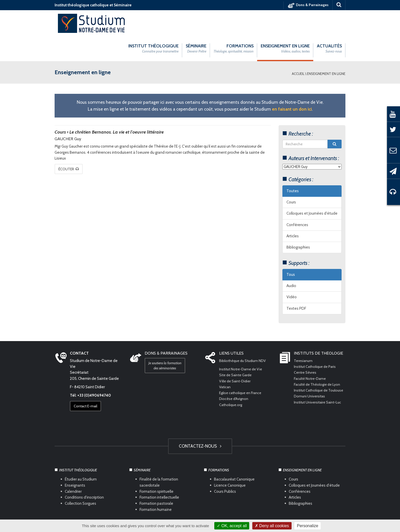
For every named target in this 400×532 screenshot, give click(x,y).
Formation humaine (156, 484)
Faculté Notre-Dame (311, 353)
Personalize (308, 526)
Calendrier (73, 466)
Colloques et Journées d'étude (312, 188)
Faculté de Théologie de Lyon (319, 359)
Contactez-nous (200, 421)
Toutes (293, 165)
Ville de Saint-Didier (236, 356)
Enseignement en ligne (326, 48)
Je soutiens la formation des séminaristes (167, 340)
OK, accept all (232, 526)
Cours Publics (225, 466)
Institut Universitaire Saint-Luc (319, 383)
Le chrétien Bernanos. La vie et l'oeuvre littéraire (117, 107)
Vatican (225, 361)
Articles (293, 211)
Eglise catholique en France (242, 368)
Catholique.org (232, 379)
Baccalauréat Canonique (234, 454)
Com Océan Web (206, 517)
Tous (291, 249)
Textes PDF (296, 283)
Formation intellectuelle (159, 472)
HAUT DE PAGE (200, 503)
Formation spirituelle (157, 466)
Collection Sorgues (80, 478)
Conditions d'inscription (84, 472)
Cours (291, 177)
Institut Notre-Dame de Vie (242, 344)
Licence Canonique (230, 460)
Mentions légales (153, 517)
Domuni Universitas (310, 377)
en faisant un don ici (292, 83)
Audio (291, 261)
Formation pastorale (156, 478)
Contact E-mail (87, 381)
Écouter (70, 144)
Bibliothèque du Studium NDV (244, 335)
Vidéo (292, 272)
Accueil (298, 48)
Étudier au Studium (81, 454)
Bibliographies (298, 222)
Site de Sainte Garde (237, 350)
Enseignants (75, 460)
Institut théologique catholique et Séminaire (93, 5)
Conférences (297, 199)
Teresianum (304, 335)
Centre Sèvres (306, 347)
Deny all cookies (272, 526)
